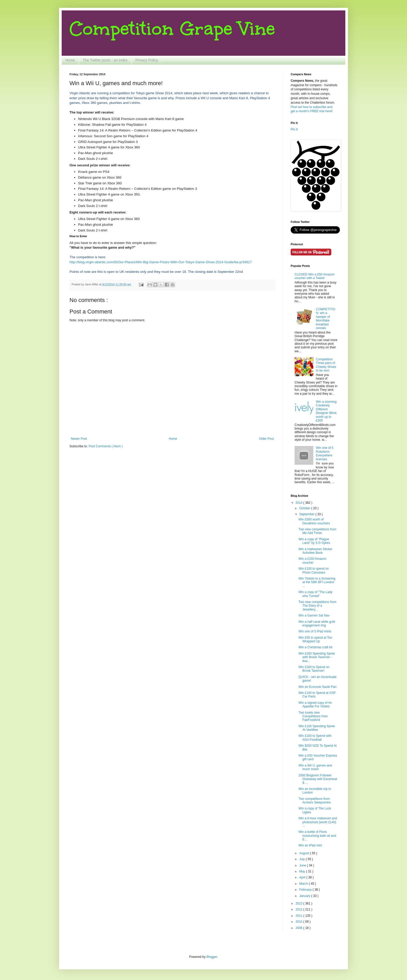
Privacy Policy (147, 60)
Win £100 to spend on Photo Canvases (314, 570)
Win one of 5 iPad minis (315, 631)
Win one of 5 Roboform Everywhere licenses (325, 453)
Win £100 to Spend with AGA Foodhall (315, 738)
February (306, 890)
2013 (300, 903)
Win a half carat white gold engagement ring (317, 624)
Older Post (266, 439)
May (303, 871)
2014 (300, 503)
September (307, 514)
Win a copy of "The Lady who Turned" (315, 594)
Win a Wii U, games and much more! (315, 767)
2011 (300, 916)
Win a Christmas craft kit (315, 647)
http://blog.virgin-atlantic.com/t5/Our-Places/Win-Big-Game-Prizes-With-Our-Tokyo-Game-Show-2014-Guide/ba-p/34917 (161, 262)
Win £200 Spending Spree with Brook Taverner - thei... (317, 657)
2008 (300, 928)
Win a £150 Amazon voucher (312, 561)
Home (70, 60)
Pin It (294, 129)
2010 (300, 922)
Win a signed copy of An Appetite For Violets (315, 705)
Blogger (212, 957)
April (303, 877)
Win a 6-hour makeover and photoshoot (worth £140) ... (318, 822)
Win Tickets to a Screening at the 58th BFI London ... (317, 582)
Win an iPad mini (310, 845)
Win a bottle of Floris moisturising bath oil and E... (317, 836)
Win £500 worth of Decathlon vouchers (314, 521)
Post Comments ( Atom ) (106, 446)
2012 (300, 909)
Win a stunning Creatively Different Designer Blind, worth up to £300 (326, 411)
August (305, 853)
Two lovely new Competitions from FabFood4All (313, 716)
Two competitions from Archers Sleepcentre (315, 801)
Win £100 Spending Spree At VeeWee (317, 728)
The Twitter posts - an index (105, 60)
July (303, 859)
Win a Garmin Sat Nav (314, 615)
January (305, 896)
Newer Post (79, 439)
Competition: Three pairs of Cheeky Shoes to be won (326, 365)
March (304, 884)
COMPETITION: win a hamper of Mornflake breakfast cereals (326, 319)
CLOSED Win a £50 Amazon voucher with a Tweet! (314, 276)
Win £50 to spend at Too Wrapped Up (315, 639)
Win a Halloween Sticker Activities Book (315, 551)
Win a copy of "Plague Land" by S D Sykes (314, 541)
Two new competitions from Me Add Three (317, 531)
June (303, 865)
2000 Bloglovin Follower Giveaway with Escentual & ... (318, 779)
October (305, 508)
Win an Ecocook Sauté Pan (317, 687)
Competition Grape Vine (172, 29)
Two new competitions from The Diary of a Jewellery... (317, 606)
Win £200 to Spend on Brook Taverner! (314, 669)
